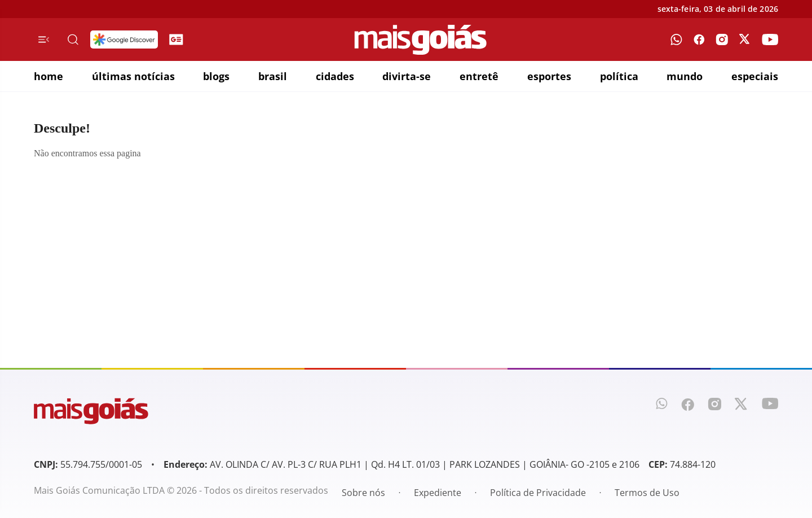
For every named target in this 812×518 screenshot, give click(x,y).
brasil (273, 76)
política (619, 76)
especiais (755, 76)
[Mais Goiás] (421, 40)
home (48, 76)
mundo (685, 76)
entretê (479, 76)
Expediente (438, 493)
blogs (216, 76)
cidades (335, 76)
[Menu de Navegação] (44, 39)
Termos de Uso (647, 493)
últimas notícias (133, 76)
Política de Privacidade (538, 493)
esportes (549, 76)
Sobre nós (363, 493)
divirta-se (407, 76)
